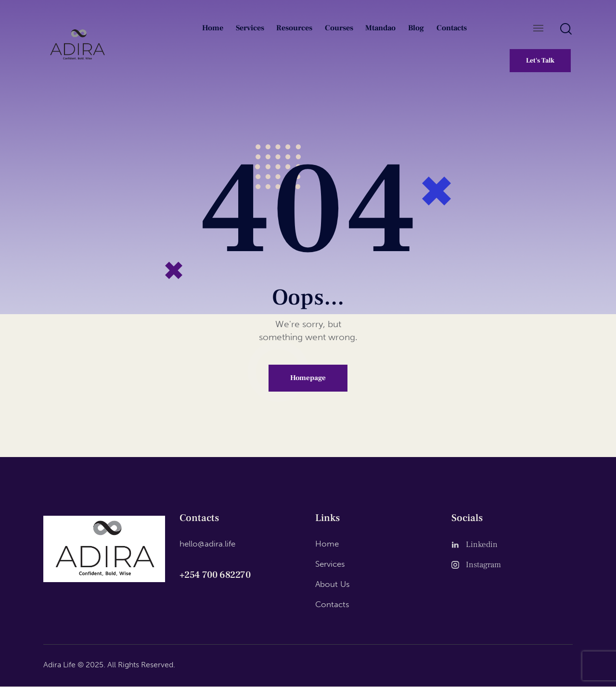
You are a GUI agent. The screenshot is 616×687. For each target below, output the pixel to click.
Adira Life (59, 665)
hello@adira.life (207, 544)
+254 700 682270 (215, 575)
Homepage (308, 378)
